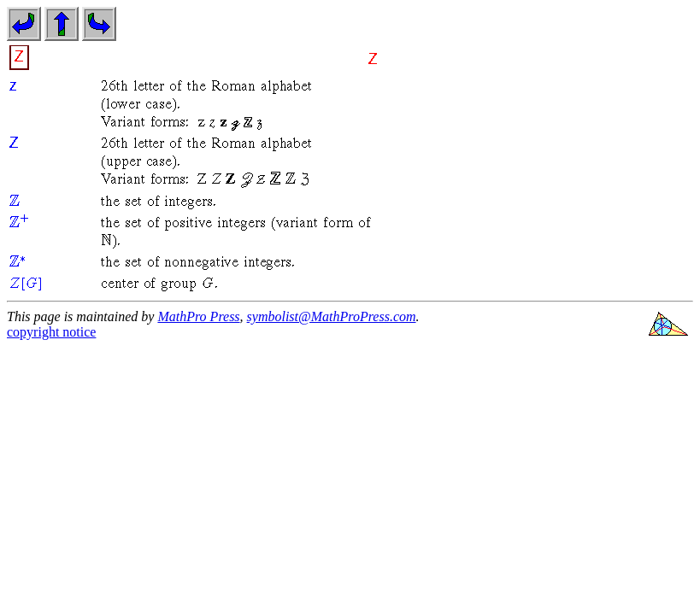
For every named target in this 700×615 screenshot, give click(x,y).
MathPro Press (198, 316)
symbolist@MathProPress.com (332, 316)
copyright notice (51, 332)
